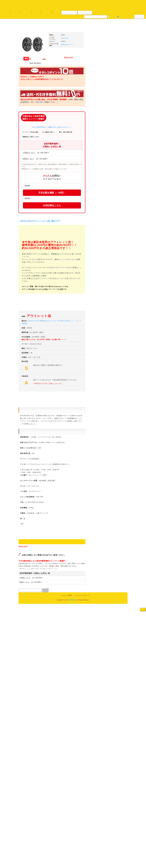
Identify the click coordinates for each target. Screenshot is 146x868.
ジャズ (24, 95)
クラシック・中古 (28, 117)
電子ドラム (113, 356)
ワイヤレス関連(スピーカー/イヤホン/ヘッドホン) (117, 235)
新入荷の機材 (114, 125)
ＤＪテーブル (114, 207)
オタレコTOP (5, 13)
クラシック (26, 108)
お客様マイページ (86, 13)
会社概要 (56, 13)
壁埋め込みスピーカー (88, 45)
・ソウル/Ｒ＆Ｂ (29, 179)
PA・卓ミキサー (115, 278)
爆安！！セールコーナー (118, 120)
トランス (25, 201)
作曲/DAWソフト (117, 301)
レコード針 (113, 194)
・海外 (26, 82)
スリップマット (115, 198)
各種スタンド (114, 250)
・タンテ (114, 150)
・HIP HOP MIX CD (30, 167)
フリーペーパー (27, 297)
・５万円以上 (116, 168)
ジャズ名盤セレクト (29, 100)
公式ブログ (36, 13)
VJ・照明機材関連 (116, 282)
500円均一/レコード (28, 239)
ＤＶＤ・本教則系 (116, 274)
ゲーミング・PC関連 (117, 369)
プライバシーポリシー (91, 858)
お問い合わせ (46, 13)
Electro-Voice (86, 38)
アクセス (55, 858)
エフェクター (114, 365)
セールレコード (27, 231)
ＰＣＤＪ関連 (114, 142)
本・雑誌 (25, 293)
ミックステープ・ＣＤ (29, 257)
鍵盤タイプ (115, 326)
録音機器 (113, 341)
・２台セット (116, 154)
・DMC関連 (27, 171)
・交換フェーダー (117, 189)
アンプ (112, 269)
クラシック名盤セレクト (30, 113)
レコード (113, 17)
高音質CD (25, 122)
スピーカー (113, 228)
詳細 (61, 102)
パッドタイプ (116, 330)
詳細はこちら (25, 402)
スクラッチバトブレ (29, 91)
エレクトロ (26, 188)
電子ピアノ (113, 361)
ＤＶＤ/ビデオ (27, 274)
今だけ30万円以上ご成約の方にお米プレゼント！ (73, 134)
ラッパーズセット (117, 312)
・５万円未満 (116, 164)
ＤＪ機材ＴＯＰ (115, 116)
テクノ (24, 197)
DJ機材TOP (15, 13)
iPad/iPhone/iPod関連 (117, 211)
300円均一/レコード (28, 235)
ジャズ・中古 (26, 104)
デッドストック (27, 248)
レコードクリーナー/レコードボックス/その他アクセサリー (29, 280)
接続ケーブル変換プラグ (118, 241)
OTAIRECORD (72, 864)
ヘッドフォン (114, 202)
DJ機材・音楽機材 (126, 17)
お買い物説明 (26, 13)
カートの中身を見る (69, 13)
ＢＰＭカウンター (116, 254)
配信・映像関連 (115, 287)
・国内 (26, 87)
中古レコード (26, 252)
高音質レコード (27, 126)
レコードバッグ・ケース (118, 224)
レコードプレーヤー (116, 265)
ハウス (24, 192)
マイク (112, 245)
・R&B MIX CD (29, 184)
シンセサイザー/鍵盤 (117, 346)
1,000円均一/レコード (29, 244)
